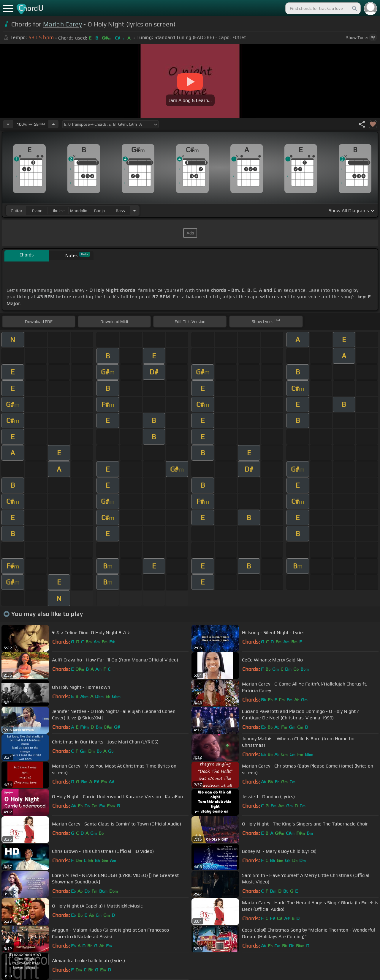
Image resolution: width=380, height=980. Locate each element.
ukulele (58, 211)
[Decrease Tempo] (8, 124)
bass (120, 211)
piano (37, 211)
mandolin (79, 211)
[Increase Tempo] (53, 124)
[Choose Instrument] (134, 211)
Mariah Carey (62, 24)
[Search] (354, 8)
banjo (99, 211)
